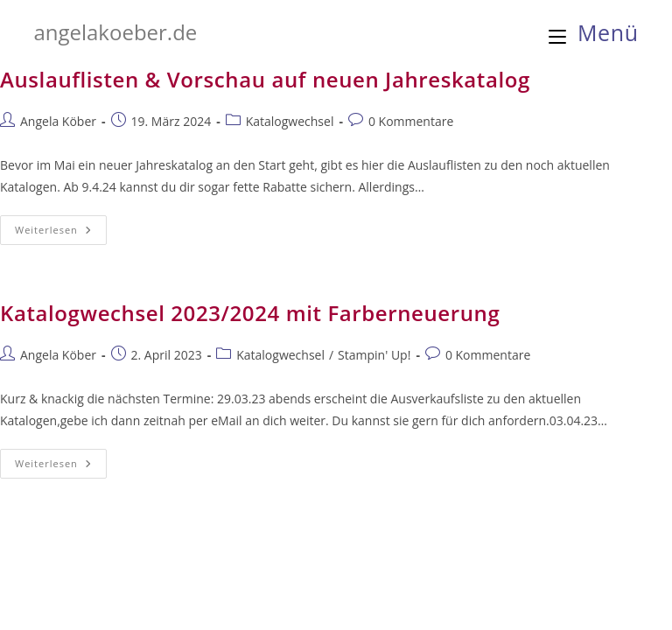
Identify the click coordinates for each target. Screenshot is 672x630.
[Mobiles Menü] (594, 32)
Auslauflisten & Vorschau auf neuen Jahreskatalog (265, 79)
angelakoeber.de (115, 32)
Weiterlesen (61, 233)
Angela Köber (58, 121)
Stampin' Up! (374, 355)
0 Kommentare (411, 121)
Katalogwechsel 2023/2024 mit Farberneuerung (250, 313)
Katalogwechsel (290, 121)
